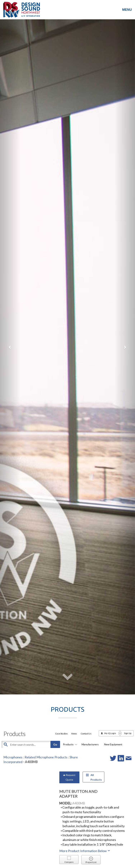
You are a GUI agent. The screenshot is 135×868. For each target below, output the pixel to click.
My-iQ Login (110, 733)
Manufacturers (90, 744)
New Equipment (113, 744)
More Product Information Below (85, 851)
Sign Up (128, 733)
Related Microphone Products (46, 757)
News (74, 734)
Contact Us (86, 734)
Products (69, 744)
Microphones (13, 757)
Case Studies (61, 734)
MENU (127, 10)
